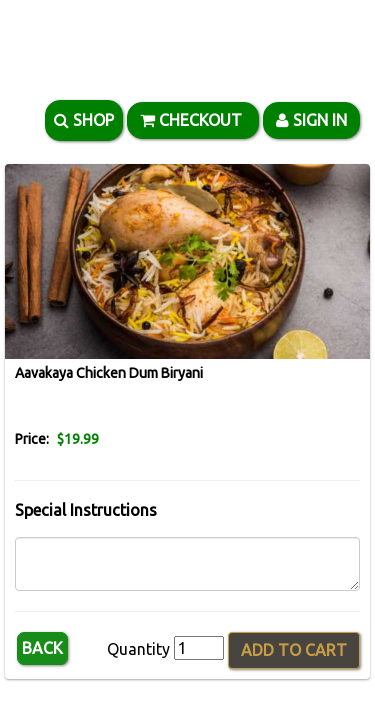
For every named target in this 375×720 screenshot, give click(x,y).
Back (42, 648)
